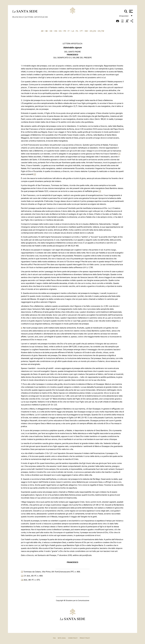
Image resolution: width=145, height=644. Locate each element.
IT (69, 31)
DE (51, 31)
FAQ (54, 638)
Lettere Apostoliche (36, 17)
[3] (100, 191)
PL (77, 31)
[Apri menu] (131, 11)
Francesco (18, 17)
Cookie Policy (73, 638)
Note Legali (62, 638)
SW (86, 31)
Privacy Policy (85, 638)
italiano (124, 17)
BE (47, 31)
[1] (119, 154)
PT (82, 31)
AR (42, 31)
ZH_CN (93, 31)
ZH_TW (101, 31)
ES (60, 31)
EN (56, 31)
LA (73, 31)
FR (65, 31)
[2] (35, 174)
